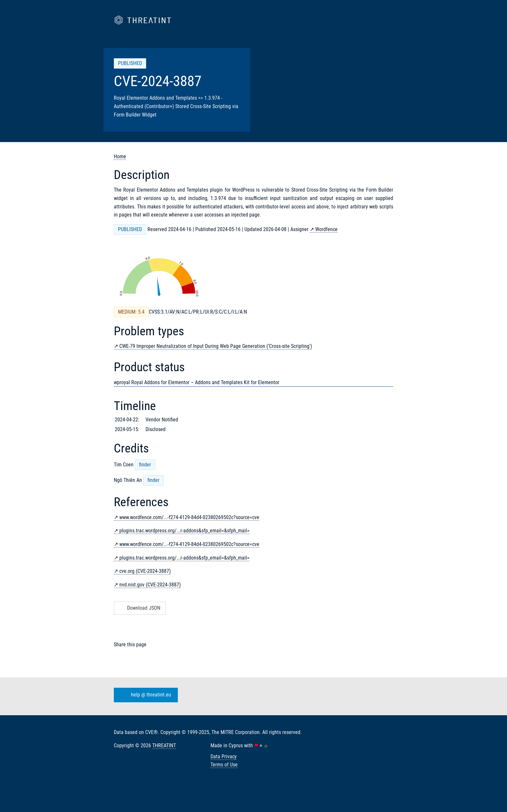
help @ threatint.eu (145, 695)
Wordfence (326, 229)
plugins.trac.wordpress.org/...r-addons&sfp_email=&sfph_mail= (184, 531)
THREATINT (164, 745)
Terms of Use (224, 765)
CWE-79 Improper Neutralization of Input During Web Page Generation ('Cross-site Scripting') (216, 346)
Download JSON (139, 608)
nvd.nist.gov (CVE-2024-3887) (150, 585)
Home (120, 156)
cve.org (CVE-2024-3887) (145, 571)
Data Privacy (224, 756)
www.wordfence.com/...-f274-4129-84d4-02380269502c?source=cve (189, 517)
